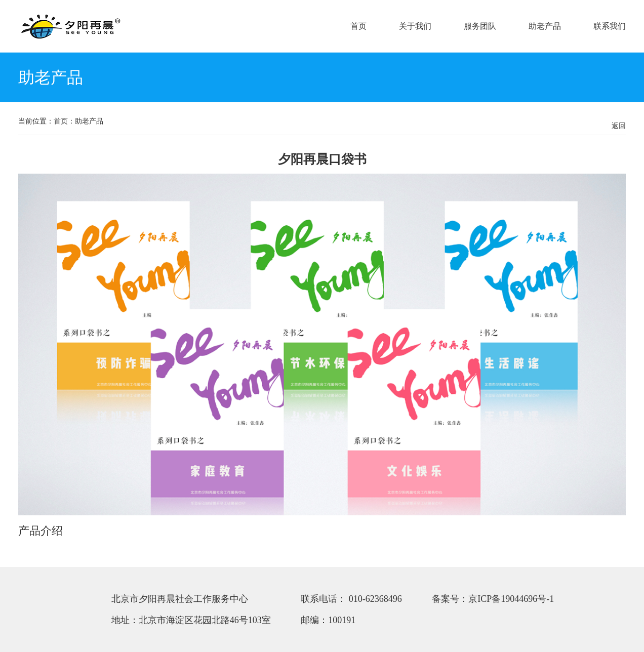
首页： (64, 121)
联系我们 (610, 26)
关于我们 (415, 26)
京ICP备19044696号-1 (511, 599)
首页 (358, 26)
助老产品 (545, 26)
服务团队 (480, 26)
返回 (619, 126)
